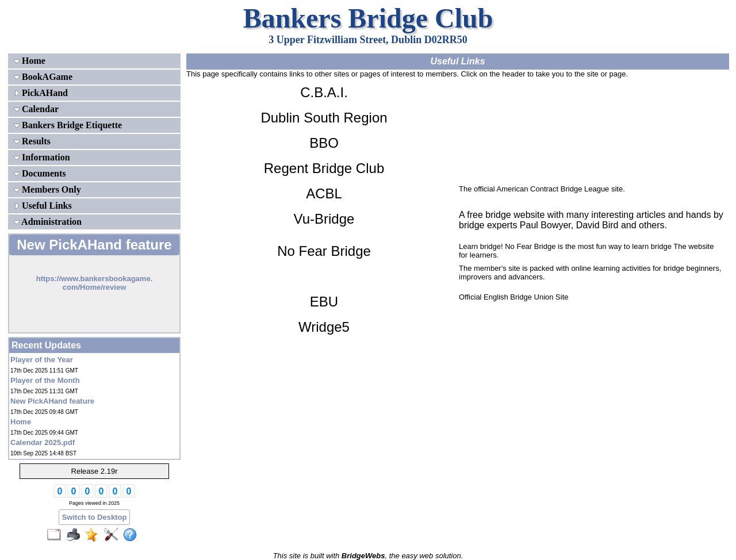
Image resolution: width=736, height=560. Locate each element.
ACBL (324, 193)
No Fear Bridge (324, 251)
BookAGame (43, 77)
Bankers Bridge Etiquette (68, 125)
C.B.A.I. (324, 92)
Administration (48, 222)
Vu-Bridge (324, 219)
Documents (40, 173)
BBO (324, 143)
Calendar (36, 109)
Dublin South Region (324, 118)
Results (32, 141)
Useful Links (43, 206)
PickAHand (41, 93)
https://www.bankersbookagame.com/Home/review (95, 283)
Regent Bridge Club (324, 168)
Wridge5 (324, 327)
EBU (324, 302)
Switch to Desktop (95, 517)
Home (30, 61)
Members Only (47, 189)
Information (42, 157)
